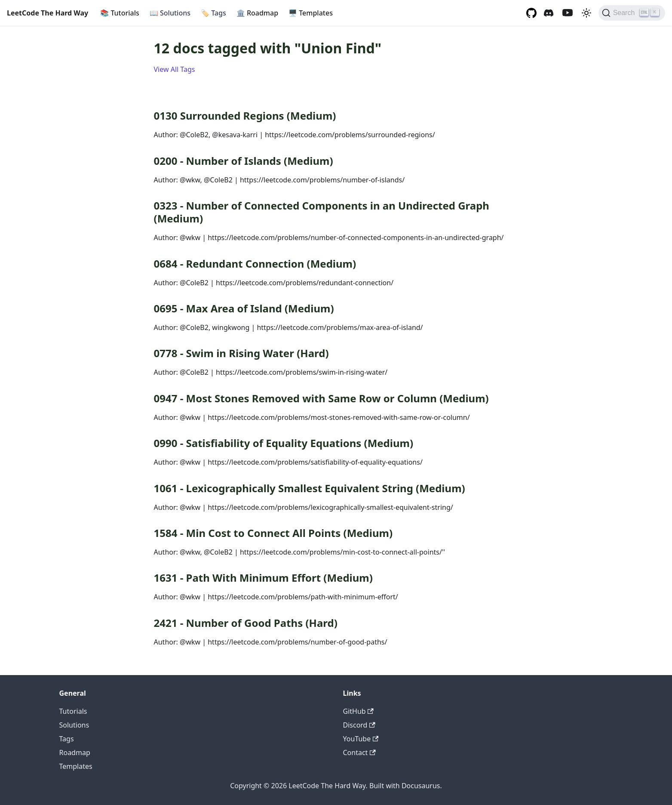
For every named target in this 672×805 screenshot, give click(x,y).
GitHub (358, 711)
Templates (311, 13)
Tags (213, 13)
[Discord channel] (549, 13)
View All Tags (175, 69)
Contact (359, 753)
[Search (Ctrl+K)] (632, 13)
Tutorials (120, 13)
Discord (359, 725)
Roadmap (257, 13)
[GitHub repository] (531, 13)
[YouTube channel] (568, 13)
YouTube (361, 739)
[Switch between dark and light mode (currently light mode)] (586, 13)
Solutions (170, 13)
